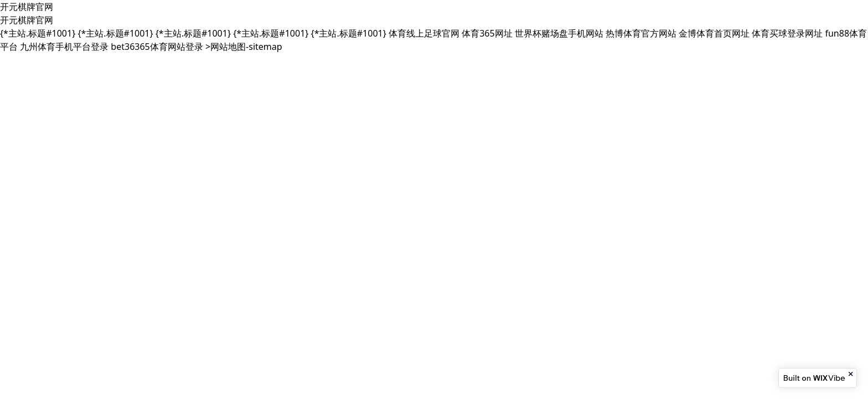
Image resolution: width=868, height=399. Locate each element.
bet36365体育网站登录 (157, 47)
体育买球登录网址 (787, 33)
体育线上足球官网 (424, 33)
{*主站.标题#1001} (38, 33)
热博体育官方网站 (641, 33)
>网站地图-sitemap (244, 47)
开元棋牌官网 (27, 7)
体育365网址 (487, 33)
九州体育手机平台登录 (64, 47)
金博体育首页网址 (714, 33)
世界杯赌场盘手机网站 (559, 33)
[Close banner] (851, 374)
